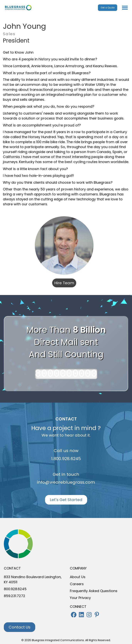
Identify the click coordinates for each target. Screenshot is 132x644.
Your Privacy (80, 598)
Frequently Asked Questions (94, 591)
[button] (74, 615)
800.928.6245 (15, 589)
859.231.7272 (15, 596)
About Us (78, 577)
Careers (77, 584)
